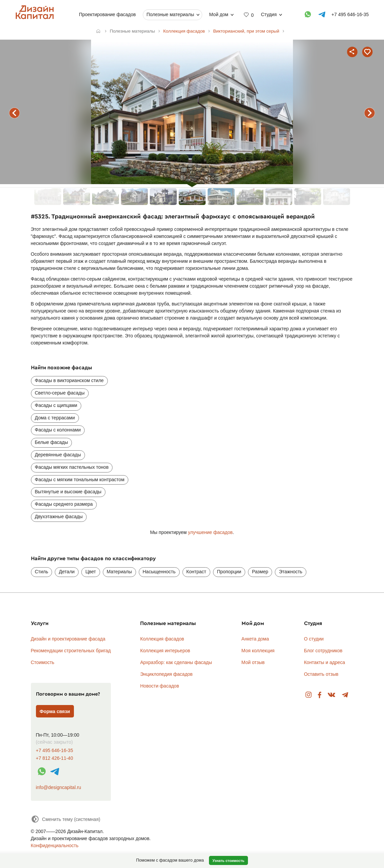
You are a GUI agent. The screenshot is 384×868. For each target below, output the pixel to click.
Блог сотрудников (323, 651)
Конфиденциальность (55, 845)
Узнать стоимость (228, 861)
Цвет (91, 572)
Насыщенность (159, 572)
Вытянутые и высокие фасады (68, 492)
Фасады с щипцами (56, 405)
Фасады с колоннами (58, 430)
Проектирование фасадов (107, 14)
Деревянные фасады (58, 455)
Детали (67, 572)
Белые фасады (52, 442)
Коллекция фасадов (162, 639)
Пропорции (229, 572)
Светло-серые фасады (60, 393)
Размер (260, 572)
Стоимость (43, 662)
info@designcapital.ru (59, 787)
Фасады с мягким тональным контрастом (80, 480)
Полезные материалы (170, 14)
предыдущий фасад (14, 113)
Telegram (345, 695)
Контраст (196, 572)
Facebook (319, 695)
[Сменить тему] (66, 819)
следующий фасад (370, 113)
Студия (269, 14)
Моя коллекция (258, 651)
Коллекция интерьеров (165, 651)
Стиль (42, 572)
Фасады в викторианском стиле (69, 380)
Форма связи (55, 711)
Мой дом (219, 14)
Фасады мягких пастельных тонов (72, 467)
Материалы (119, 572)
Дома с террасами (55, 418)
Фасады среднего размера (64, 504)
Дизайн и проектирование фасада (68, 639)
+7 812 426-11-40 (55, 758)
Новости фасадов (160, 686)
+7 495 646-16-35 (55, 751)
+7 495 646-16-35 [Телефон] (350, 14)
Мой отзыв (253, 662)
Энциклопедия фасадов (166, 674)
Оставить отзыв (321, 674)
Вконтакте (332, 695)
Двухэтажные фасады (59, 516)
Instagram (309, 695)
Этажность (291, 572)
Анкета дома (255, 639)
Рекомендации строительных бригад (71, 651)
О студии (314, 639)
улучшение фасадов (210, 532)
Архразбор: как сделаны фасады (176, 662)
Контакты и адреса (325, 662)
